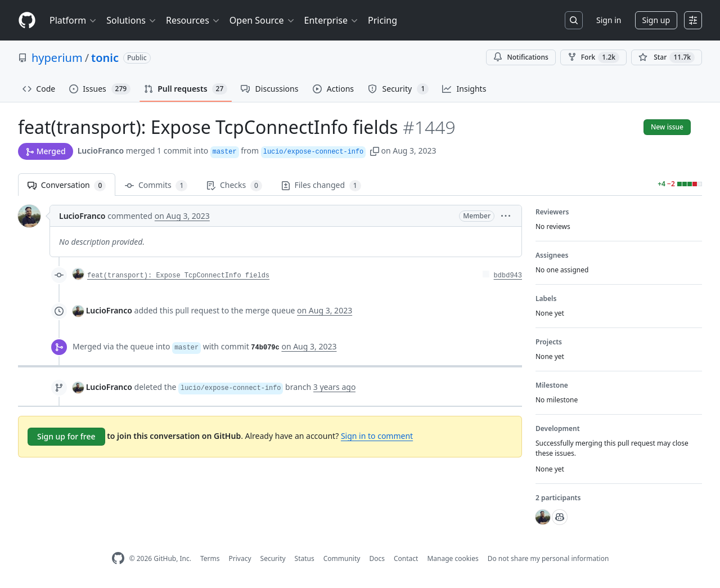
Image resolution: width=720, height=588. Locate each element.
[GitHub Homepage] (118, 558)
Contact (406, 558)
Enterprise (332, 20)
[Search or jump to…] (574, 20)
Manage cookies (453, 558)
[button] (375, 151)
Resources (193, 20)
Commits (156, 185)
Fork (593, 57)
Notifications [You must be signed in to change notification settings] (521, 57)
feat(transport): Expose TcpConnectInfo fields (178, 276)
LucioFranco (101, 151)
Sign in (609, 20)
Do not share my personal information (548, 558)
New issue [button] (667, 127)
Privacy (240, 558)
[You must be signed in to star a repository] (667, 57)
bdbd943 (508, 276)
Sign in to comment (377, 436)
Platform (73, 20)
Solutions (132, 20)
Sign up (656, 20)
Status (305, 558)
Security (273, 558)
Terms (210, 558)
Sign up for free (66, 436)
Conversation (67, 185)
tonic (105, 58)
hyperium (57, 58)
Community (342, 558)
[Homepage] (27, 21)
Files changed (321, 185)
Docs (377, 558)
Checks (234, 185)
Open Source (262, 20)
